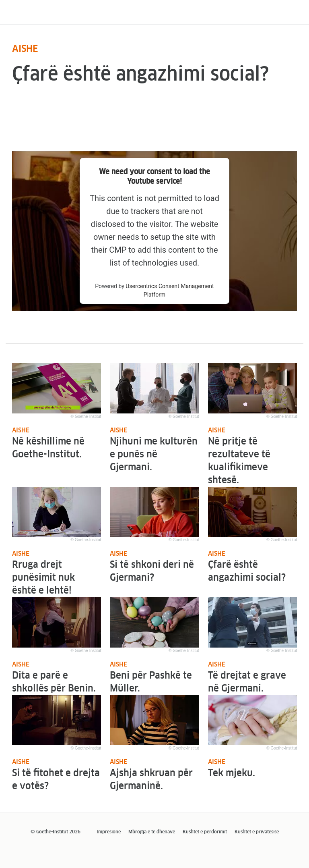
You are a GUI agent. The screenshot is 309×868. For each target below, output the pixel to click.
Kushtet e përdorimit (205, 832)
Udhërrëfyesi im (41, 18)
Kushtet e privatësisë (257, 832)
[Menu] (298, 10)
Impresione (109, 832)
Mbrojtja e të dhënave (152, 832)
